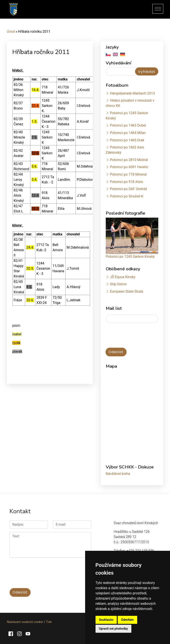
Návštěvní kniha (118, 474)
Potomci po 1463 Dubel (128, 125)
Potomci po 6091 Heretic (129, 167)
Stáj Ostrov (118, 284)
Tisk (49, 622)
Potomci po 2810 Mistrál (129, 160)
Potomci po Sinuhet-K (127, 196)
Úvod (11, 32)
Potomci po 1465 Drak (127, 140)
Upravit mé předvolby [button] (113, 629)
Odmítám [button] (127, 620)
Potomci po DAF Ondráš (128, 189)
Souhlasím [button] (106, 620)
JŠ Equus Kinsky (123, 277)
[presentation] (43, 571)
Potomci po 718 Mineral (128, 174)
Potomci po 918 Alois (126, 182)
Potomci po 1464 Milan (128, 133)
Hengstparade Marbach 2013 (132, 93)
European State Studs (126, 291)
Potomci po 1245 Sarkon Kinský (130, 257)
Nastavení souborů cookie (25, 622)
